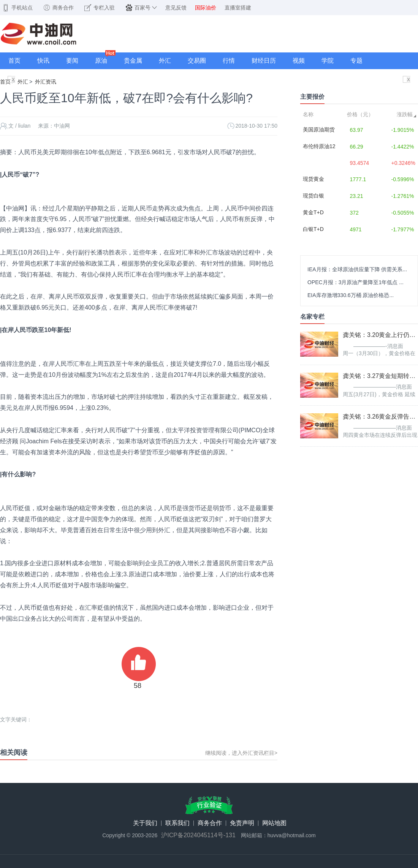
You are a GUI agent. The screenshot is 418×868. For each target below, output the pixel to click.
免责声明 (242, 823)
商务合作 (210, 823)
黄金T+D (313, 212)
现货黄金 (313, 179)
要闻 (72, 61)
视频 (299, 61)
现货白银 (313, 196)
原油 (101, 61)
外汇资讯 (46, 82)
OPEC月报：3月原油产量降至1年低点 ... (355, 282)
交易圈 (197, 61)
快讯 (43, 61)
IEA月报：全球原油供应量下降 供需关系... (357, 269)
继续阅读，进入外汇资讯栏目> (241, 753)
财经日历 (264, 61)
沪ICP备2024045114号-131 (198, 835)
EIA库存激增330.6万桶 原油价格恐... (351, 295)
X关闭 (13, 80)
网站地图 (274, 823)
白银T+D (313, 229)
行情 (229, 61)
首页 (14, 61)
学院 (328, 61)
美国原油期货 (319, 130)
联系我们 (177, 823)
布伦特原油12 (319, 146)
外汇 (165, 61)
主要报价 (312, 97)
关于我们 (145, 823)
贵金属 (133, 61)
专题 (356, 61)
